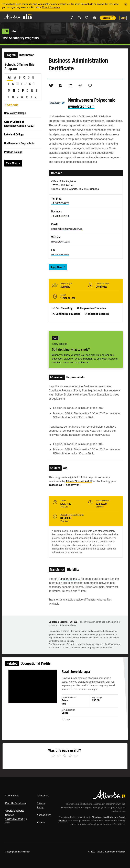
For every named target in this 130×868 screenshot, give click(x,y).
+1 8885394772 (60, 203)
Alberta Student (79, 481)
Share (71, 18)
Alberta (12, 17)
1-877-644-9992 (14, 819)
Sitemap (41, 822)
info (9, 31)
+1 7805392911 (60, 216)
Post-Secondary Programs (20, 38)
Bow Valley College (15, 113)
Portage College (13, 152)
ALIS (28, 17)
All (10, 77)
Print (94, 18)
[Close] (126, 4)
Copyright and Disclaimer (17, 852)
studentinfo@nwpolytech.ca (67, 229)
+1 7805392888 (60, 254)
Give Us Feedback (15, 803)
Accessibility (44, 815)
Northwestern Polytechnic (19, 143)
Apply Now (56, 267)
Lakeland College (14, 134)
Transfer (69, 579)
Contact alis (12, 795)
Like (87, 18)
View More (12, 163)
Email (80, 85)
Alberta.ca (42, 795)
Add (79, 18)
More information (51, 7)
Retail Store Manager (76, 673)
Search (106, 18)
